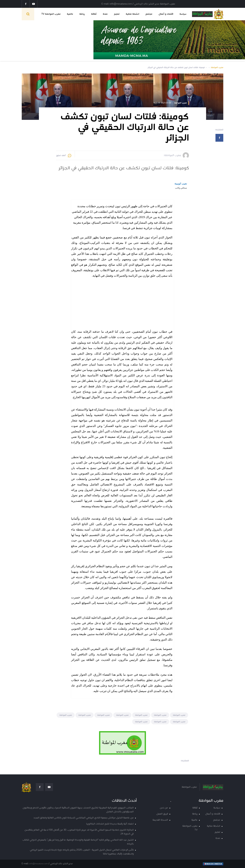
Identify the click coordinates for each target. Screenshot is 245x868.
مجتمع (149, 14)
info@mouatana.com (39, 864)
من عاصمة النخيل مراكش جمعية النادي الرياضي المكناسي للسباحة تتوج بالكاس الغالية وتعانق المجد (84, 818)
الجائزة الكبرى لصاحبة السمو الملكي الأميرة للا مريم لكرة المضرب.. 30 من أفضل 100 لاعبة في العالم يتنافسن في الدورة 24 (79, 832)
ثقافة (94, 14)
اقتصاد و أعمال (166, 14)
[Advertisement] (122, 304)
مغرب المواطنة (217, 67)
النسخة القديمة (160, 820)
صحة (105, 14)
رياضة (82, 14)
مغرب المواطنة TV (51, 14)
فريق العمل (162, 814)
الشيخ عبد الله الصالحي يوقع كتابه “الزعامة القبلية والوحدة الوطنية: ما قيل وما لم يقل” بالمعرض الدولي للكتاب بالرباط (78, 842)
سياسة (183, 14)
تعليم (117, 14)
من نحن (164, 808)
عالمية (70, 14)
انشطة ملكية (132, 14)
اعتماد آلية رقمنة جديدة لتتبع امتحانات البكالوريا (110, 824)
